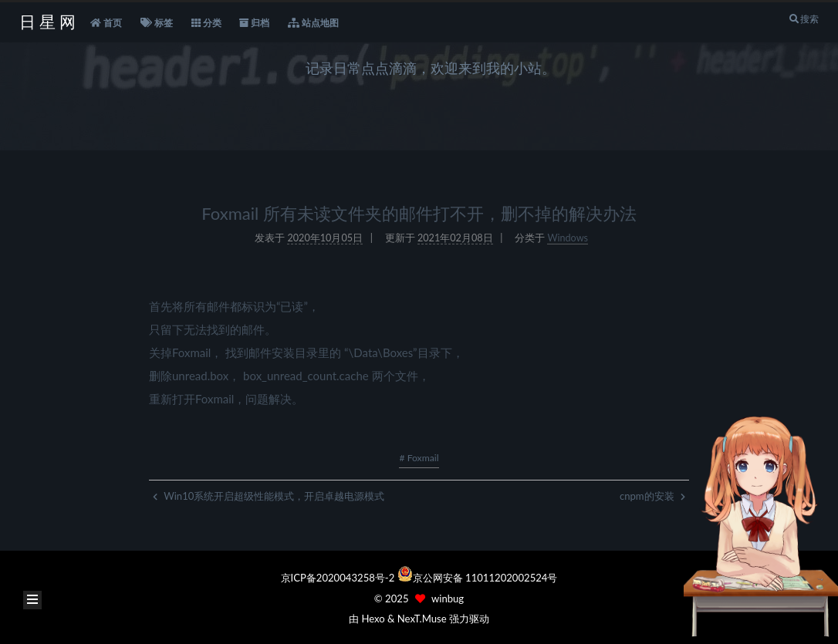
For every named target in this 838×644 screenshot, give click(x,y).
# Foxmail (419, 458)
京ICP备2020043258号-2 (339, 578)
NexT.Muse (422, 619)
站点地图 (313, 23)
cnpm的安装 (652, 496)
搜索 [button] (804, 19)
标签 (157, 23)
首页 (106, 23)
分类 (206, 23)
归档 (254, 23)
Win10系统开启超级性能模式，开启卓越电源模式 (269, 496)
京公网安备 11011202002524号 (485, 578)
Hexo (373, 619)
